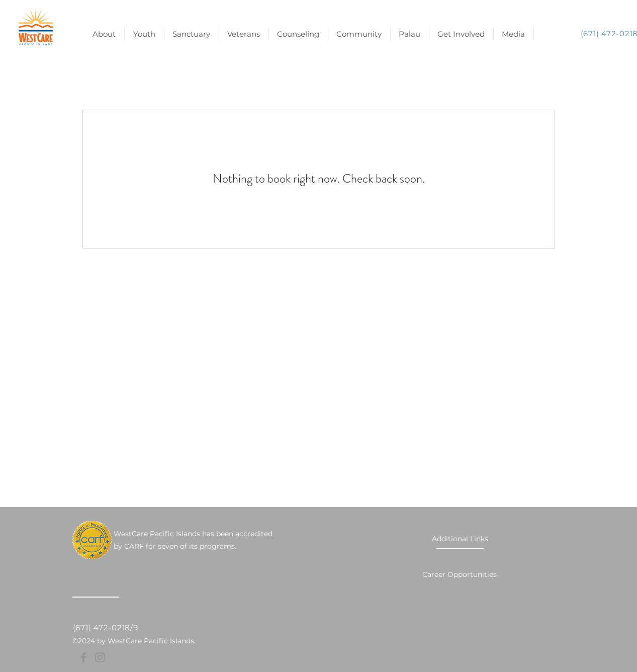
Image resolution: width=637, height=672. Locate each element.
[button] (461, 34)
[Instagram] (100, 657)
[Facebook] (83, 657)
